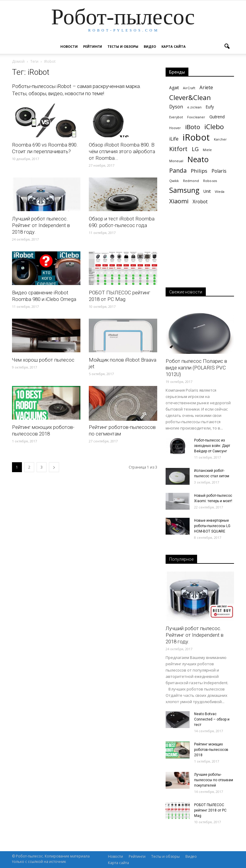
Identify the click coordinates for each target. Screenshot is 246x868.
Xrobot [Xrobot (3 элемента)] (200, 202)
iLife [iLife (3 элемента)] (174, 139)
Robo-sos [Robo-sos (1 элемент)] (210, 181)
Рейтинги (93, 46)
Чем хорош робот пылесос (43, 360)
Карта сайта (174, 46)
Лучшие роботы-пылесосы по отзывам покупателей (214, 780)
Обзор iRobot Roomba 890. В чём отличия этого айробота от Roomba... (122, 151)
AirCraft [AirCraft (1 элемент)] (189, 88)
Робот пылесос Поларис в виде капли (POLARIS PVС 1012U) (196, 368)
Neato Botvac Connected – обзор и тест (212, 719)
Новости (69, 46)
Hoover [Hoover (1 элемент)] (175, 128)
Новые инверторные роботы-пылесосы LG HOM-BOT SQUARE (212, 526)
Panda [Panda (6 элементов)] (178, 170)
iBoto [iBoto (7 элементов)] (193, 127)
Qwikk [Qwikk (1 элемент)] (174, 181)
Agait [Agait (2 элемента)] (174, 88)
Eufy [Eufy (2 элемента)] (210, 107)
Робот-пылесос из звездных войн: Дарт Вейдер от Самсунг (212, 446)
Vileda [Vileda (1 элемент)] (220, 192)
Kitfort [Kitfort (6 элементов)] (178, 149)
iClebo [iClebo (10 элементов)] (214, 127)
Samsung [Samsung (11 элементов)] (184, 190)
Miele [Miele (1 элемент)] (207, 150)
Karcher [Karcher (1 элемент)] (220, 139)
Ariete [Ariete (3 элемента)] (206, 88)
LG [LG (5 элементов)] (195, 149)
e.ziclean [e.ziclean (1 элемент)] (194, 107)
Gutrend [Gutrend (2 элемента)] (217, 117)
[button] (227, 47)
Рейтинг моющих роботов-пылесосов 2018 (211, 750)
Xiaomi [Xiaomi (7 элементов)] (179, 201)
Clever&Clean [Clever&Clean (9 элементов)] (190, 97)
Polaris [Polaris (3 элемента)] (219, 171)
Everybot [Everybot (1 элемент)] (176, 117)
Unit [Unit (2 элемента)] (207, 191)
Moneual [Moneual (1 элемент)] (176, 161)
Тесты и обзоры (123, 46)
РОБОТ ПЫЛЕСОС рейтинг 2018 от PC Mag (210, 810)
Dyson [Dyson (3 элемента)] (176, 107)
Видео (150, 46)
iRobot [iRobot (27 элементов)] (196, 137)
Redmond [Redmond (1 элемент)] (191, 181)
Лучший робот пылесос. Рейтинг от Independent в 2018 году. (41, 225)
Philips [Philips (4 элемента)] (199, 171)
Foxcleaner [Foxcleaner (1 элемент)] (196, 117)
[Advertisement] (200, 252)
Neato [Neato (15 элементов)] (198, 159)
